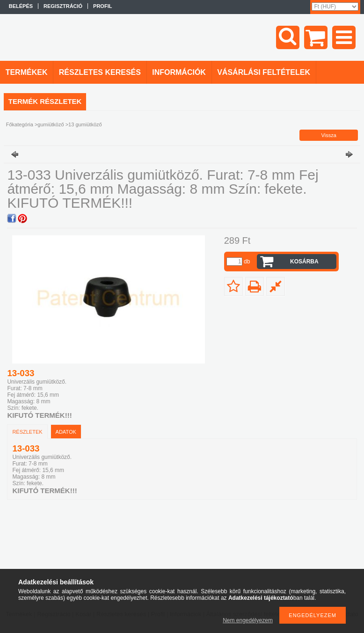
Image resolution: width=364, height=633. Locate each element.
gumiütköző (51, 124)
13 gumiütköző (85, 124)
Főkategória (20, 124)
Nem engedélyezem (248, 620)
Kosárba (304, 262)
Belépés (21, 6)
